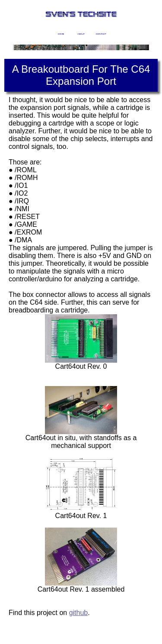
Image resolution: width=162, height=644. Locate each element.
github (79, 613)
